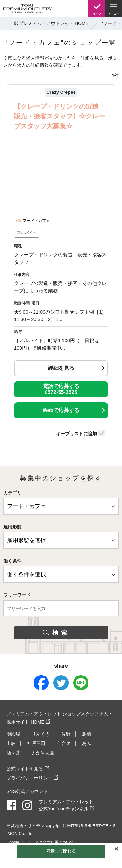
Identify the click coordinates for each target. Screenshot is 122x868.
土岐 (11, 743)
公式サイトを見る (25, 769)
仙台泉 (64, 743)
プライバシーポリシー (29, 778)
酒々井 (13, 753)
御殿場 (13, 734)
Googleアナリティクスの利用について (40, 842)
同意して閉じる (61, 851)
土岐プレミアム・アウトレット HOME (49, 23)
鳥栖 (87, 734)
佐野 (66, 734)
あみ (87, 743)
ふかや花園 (43, 753)
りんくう (41, 734)
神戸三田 (36, 743)
